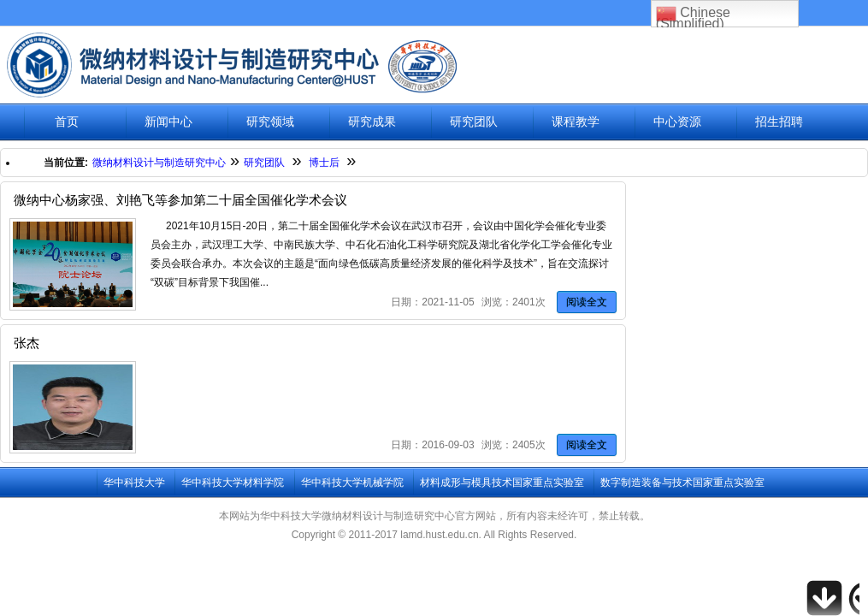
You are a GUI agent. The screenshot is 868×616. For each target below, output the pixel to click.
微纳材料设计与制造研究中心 (159, 163)
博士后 (324, 163)
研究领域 (270, 122)
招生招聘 (779, 122)
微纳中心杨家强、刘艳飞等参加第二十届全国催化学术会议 (180, 200)
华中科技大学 (134, 483)
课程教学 (576, 122)
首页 (67, 122)
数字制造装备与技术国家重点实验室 (682, 483)
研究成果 (372, 122)
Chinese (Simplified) (693, 15)
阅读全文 (587, 302)
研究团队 (474, 122)
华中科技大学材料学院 (233, 483)
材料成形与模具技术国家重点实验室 (502, 483)
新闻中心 (168, 122)
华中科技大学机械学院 (352, 483)
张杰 (27, 343)
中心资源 (677, 122)
